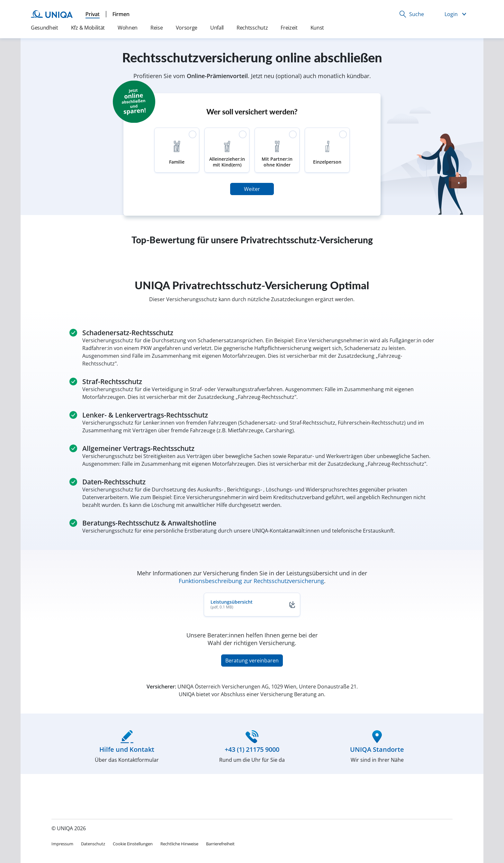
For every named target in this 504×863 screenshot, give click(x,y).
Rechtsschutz (252, 28)
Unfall (217, 28)
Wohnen (128, 28)
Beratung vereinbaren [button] (252, 661)
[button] (411, 14)
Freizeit (289, 28)
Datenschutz (93, 844)
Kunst (317, 28)
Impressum (62, 844)
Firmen (121, 14)
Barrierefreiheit (220, 844)
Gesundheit (45, 28)
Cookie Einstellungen (133, 844)
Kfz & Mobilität (88, 28)
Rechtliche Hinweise (179, 844)
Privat (93, 14)
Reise (157, 28)
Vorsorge (187, 28)
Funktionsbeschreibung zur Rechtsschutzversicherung (251, 581)
